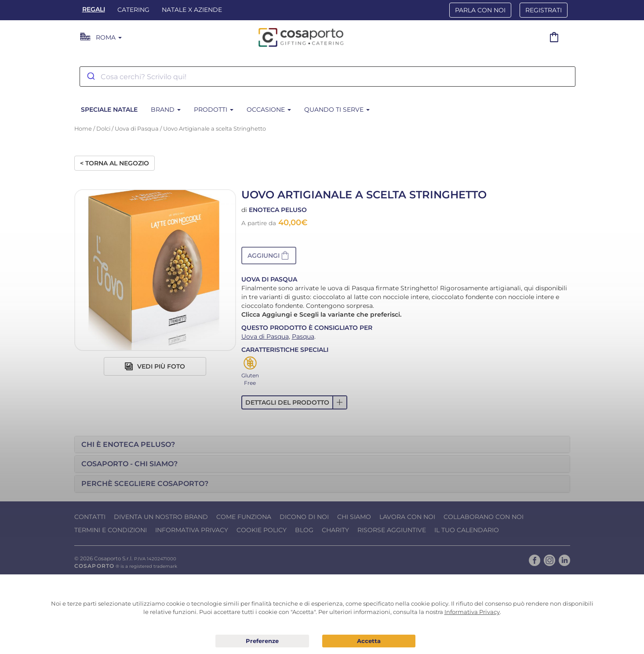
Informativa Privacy (192, 530)
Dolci (103, 129)
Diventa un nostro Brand (161, 517)
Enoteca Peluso (278, 210)
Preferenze (262, 641)
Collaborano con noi (484, 517)
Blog (304, 530)
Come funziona (244, 517)
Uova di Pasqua (137, 129)
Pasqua (303, 336)
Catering (133, 10)
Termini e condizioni (111, 530)
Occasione (269, 110)
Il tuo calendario (467, 530)
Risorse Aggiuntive (392, 530)
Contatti (90, 517)
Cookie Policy (262, 530)
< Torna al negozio (115, 163)
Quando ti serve (337, 110)
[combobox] (327, 77)
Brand (166, 110)
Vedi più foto (155, 366)
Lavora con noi (407, 517)
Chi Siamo (354, 517)
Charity (335, 530)
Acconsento (369, 641)
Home (83, 129)
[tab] (322, 445)
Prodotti (214, 110)
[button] (269, 256)
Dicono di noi (304, 517)
